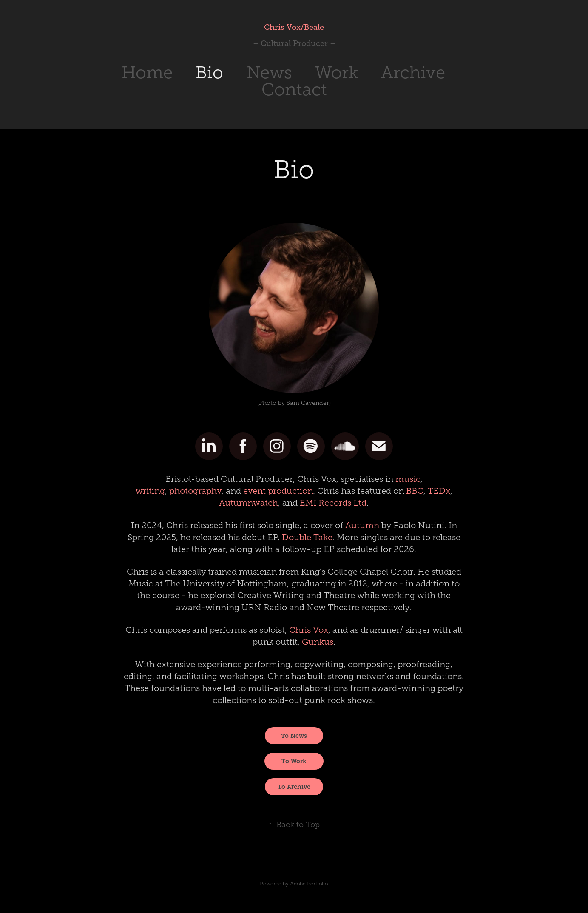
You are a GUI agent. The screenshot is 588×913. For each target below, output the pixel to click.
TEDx (439, 491)
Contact (294, 90)
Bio (209, 73)
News (269, 73)
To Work (294, 761)
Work (337, 73)
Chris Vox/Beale (294, 27)
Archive (413, 73)
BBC (415, 491)
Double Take (307, 537)
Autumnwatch (249, 503)
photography (195, 491)
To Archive (294, 787)
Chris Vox (309, 630)
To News (294, 736)
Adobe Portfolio (309, 884)
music (408, 479)
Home (147, 73)
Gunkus (318, 642)
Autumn (362, 525)
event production (278, 491)
